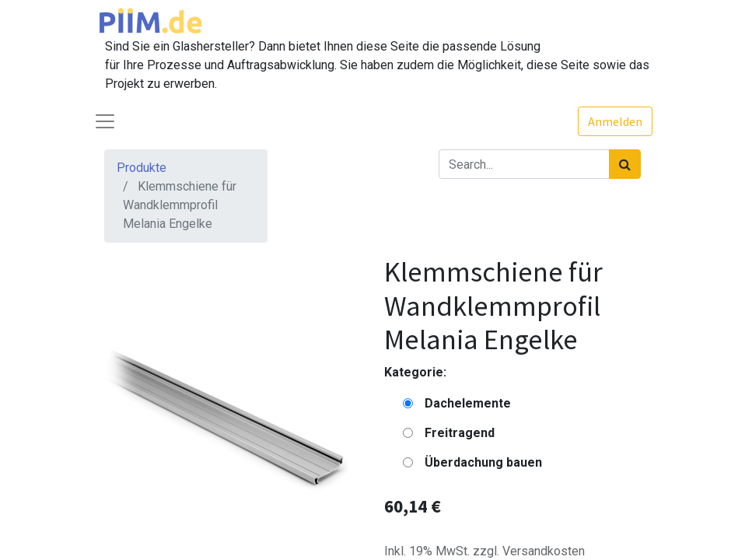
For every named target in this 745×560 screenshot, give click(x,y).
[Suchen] (625, 164)
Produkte (142, 168)
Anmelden (615, 121)
